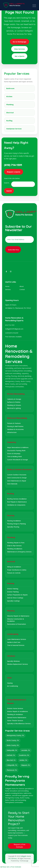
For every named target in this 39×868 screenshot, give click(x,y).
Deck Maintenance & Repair (17, 481)
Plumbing (10, 104)
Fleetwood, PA (12, 770)
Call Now (3, 867)
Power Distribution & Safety (17, 570)
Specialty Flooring (13, 527)
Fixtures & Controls (14, 573)
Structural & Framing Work (16, 451)
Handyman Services (14, 129)
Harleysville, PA (12, 750)
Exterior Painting (13, 592)
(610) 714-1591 (13, 165)
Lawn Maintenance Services (17, 639)
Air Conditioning (13, 686)
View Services (19, 49)
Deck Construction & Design (17, 478)
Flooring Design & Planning (16, 524)
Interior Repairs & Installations (18, 711)
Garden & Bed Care (14, 642)
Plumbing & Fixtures (14, 405)
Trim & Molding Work (14, 457)
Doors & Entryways (14, 454)
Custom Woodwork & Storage (18, 460)
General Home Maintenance (17, 718)
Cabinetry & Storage (14, 399)
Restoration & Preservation (17, 624)
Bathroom (10, 88)
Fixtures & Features (14, 423)
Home (7, 286)
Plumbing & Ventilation (15, 714)
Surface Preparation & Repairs (17, 595)
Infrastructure (12, 432)
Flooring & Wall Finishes (15, 426)
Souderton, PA (24, 755)
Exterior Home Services (15, 708)
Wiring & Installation (14, 567)
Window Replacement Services (18, 664)
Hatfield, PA (11, 755)
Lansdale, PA (25, 750)
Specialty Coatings (13, 601)
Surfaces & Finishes (14, 402)
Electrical (10, 113)
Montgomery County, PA (15, 735)
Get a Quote (19, 56)
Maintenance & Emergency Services (19, 552)
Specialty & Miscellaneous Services (19, 724)
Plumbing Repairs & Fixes (16, 543)
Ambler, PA (23, 760)
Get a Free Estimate (14, 867)
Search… (7, 183)
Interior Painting (13, 589)
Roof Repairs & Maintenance (17, 502)
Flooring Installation (14, 521)
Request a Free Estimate (19, 846)
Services (8, 289)
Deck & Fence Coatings (15, 598)
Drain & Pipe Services (14, 546)
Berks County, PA (13, 745)
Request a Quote (14, 172)
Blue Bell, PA (11, 760)
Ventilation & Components (16, 505)
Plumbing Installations (15, 549)
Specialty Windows (13, 661)
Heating (10, 683)
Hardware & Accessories (15, 429)
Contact (22, 289)
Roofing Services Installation (17, 499)
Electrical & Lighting (14, 408)
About (22, 286)
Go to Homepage (19, 42)
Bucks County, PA (13, 740)
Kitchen (9, 96)
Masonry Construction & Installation (16, 620)
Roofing (9, 121)
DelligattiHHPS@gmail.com (14, 329)
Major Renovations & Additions (18, 447)
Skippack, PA (25, 765)
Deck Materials (12, 484)
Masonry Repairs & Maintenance (18, 616)
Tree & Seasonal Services (16, 645)
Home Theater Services (15, 721)
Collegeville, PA (12, 765)
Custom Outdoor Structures (17, 475)
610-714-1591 (10, 325)
